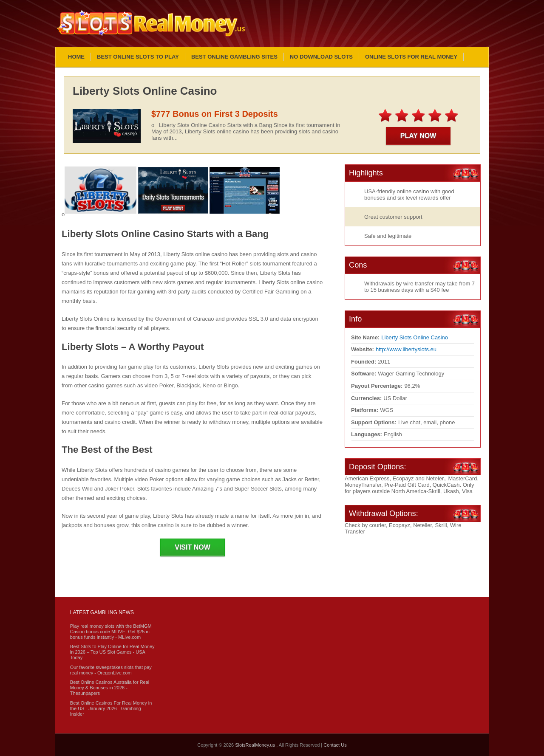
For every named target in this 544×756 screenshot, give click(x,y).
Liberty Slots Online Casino (415, 337)
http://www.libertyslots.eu (406, 349)
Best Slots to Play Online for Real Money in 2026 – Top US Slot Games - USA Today (112, 652)
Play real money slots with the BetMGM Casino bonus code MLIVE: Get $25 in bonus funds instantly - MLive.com (111, 632)
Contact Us (335, 745)
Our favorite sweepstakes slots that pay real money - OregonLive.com (111, 670)
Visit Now (193, 547)
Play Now (418, 136)
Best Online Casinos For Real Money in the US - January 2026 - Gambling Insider (111, 708)
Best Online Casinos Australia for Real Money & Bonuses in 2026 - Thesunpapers (110, 688)
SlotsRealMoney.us (256, 745)
